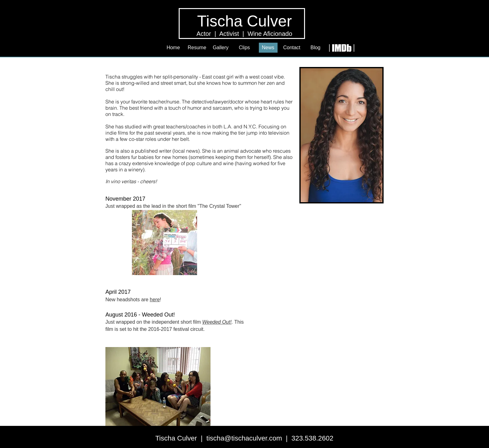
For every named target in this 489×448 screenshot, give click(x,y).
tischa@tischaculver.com (244, 438)
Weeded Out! (217, 322)
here (155, 300)
